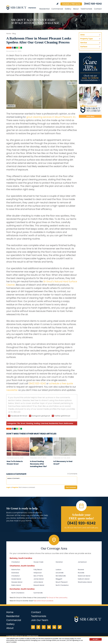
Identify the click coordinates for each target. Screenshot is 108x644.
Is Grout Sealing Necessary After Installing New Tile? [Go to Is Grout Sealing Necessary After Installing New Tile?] (38, 464)
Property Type (87, 39)
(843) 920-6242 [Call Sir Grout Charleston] (93, 4)
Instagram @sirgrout (41, 416)
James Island (39, 579)
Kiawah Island (39, 585)
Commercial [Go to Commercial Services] (57, 9)
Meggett (59, 579)
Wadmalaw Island (85, 582)
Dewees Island (17, 582)
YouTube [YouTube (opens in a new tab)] (49, 627)
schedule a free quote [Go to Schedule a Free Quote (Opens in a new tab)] (61, 383)
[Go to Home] (22, 7)
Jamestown (82, 562)
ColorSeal (44, 423)
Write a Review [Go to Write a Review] (57, 4)
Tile (18, 423)
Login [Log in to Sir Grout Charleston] (8, 487)
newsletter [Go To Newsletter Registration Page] (12, 390)
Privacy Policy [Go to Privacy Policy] (69, 639)
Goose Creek (38, 562)
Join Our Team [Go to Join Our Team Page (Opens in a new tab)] (40, 620)
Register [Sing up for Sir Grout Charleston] (15, 487)
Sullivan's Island (84, 579)
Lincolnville (60, 573)
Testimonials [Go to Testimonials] (86, 9)
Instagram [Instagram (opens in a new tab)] (33, 627)
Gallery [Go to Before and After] (68, 9)
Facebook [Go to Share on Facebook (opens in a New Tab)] (13, 48)
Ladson (58, 570)
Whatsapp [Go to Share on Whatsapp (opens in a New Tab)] (17, 48)
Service (84, 43)
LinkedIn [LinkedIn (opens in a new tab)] (54, 627)
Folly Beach (38, 570)
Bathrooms (69, 423)
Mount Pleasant (62, 582)
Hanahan (59, 562)
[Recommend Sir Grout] (90, 102)
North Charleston (62, 585)
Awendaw (15, 573)
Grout (23, 423)
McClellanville (61, 576)
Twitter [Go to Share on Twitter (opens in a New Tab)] (15, 48)
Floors (61, 423)
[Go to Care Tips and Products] (90, 68)
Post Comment (71, 487)
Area (82, 35)
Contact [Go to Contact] (98, 9)
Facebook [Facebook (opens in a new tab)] (38, 627)
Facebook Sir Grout (19, 416)
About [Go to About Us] (76, 9)
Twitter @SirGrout (62, 416)
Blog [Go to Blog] (14, 34)
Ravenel (81, 570)
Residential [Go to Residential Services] (44, 9)
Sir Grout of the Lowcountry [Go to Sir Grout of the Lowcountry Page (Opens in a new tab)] (57, 598)
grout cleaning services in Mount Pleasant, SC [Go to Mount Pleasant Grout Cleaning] (51, 117)
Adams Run (16, 570)
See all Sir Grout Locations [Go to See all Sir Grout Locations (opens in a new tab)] (44, 601)
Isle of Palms (38, 576)
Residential (53, 423)
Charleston (16, 562)
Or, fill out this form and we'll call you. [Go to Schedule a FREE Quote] (81, 528)
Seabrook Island (84, 576)
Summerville (38, 593)
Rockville (81, 573)
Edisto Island (16, 585)
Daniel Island (16, 579)
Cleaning (30, 423)
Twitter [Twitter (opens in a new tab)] (44, 627)
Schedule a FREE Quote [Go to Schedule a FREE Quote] (71, 4)
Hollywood (38, 573)
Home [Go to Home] (9, 34)
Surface (84, 47)
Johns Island (38, 582)
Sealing (37, 423)
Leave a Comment (16, 474)
